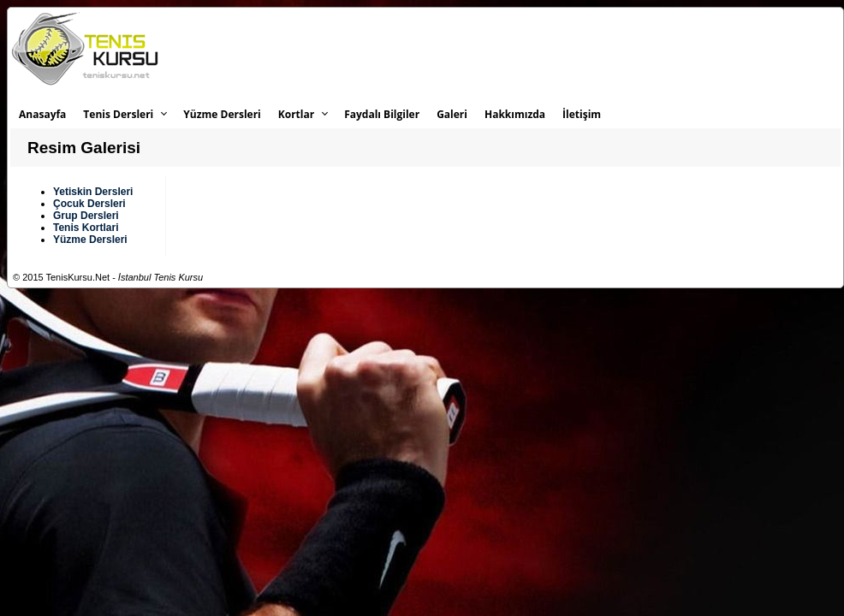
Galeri (452, 114)
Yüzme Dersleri (222, 114)
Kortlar (296, 114)
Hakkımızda (515, 114)
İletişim (582, 114)
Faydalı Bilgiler (382, 114)
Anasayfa (42, 114)
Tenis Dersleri (118, 114)
